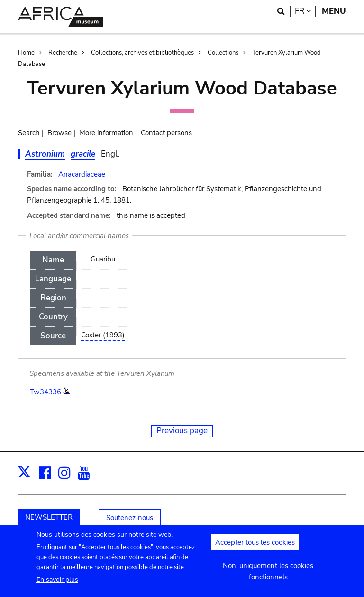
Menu (334, 11)
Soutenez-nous (130, 518)
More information (106, 133)
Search (29, 133)
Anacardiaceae (82, 174)
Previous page (182, 431)
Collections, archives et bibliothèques (142, 53)
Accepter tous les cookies (255, 549)
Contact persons (166, 133)
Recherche (63, 53)
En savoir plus (57, 586)
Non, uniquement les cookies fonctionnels (268, 578)
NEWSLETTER (49, 517)
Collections (223, 53)
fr (305, 11)
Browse (59, 133)
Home (26, 53)
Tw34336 (46, 392)
